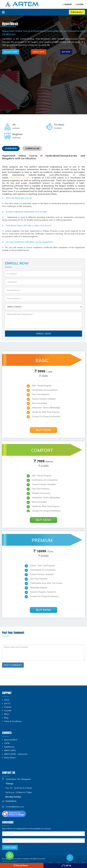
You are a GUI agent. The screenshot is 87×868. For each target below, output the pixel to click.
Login (79, 4)
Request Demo (11, 52)
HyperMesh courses (20, 178)
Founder (8, 711)
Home (7, 700)
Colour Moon (24, 861)
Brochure (77, 12)
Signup (67, 4)
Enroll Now (39, 52)
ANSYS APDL (10, 750)
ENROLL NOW (44, 334)
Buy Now (66, 52)
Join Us (7, 703)
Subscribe (10, 847)
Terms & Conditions (13, 721)
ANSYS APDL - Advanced (16, 754)
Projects (8, 707)
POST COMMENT (13, 665)
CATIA (7, 743)
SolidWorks (9, 747)
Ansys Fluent (10, 758)
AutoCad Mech (11, 740)
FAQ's (7, 714)
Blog (6, 718)
